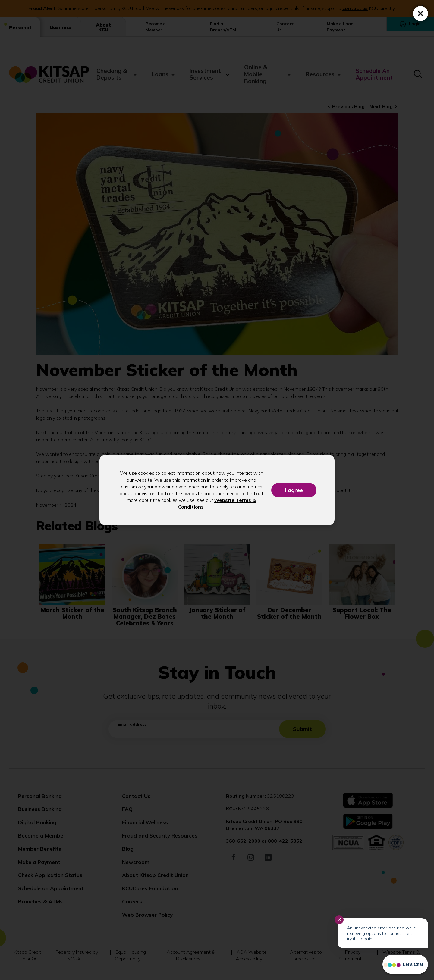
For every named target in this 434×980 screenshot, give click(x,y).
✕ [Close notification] (339, 920)
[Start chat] (405, 964)
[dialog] (217, 490)
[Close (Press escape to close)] (420, 14)
